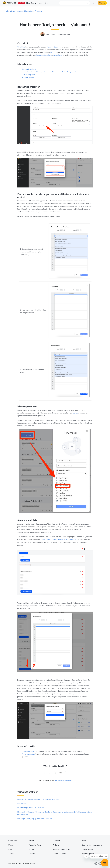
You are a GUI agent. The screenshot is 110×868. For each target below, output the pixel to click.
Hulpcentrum (10, 11)
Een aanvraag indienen (63, 780)
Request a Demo (35, 845)
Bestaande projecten (29, 69)
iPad (10, 849)
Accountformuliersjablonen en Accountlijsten (60, 539)
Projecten (39, 11)
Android (11, 853)
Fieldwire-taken (52, 47)
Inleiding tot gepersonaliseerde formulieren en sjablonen (38, 799)
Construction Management (92, 845)
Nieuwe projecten (28, 75)
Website (56, 845)
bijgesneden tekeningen (44, 55)
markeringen (58, 55)
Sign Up (102, 3)
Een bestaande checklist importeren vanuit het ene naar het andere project (49, 72)
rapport (53, 52)
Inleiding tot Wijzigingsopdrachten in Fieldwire (35, 819)
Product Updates (88, 853)
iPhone (11, 845)
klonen (75, 413)
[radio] (50, 773)
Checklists (21, 47)
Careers (32, 853)
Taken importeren (28, 754)
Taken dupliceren (28, 751)
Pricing (32, 849)
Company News (88, 849)
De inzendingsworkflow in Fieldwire (31, 808)
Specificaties (22, 803)
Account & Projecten (25, 11)
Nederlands (43, 3)
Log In (94, 3)
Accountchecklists (28, 77)
